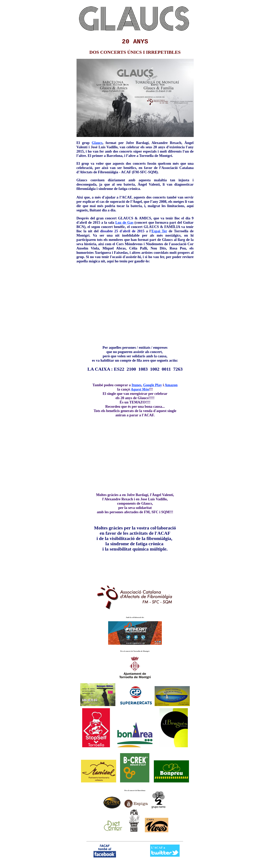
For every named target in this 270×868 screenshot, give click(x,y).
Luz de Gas (124, 222)
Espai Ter (159, 231)
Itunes (136, 385)
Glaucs (97, 143)
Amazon (171, 385)
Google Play (152, 385)
